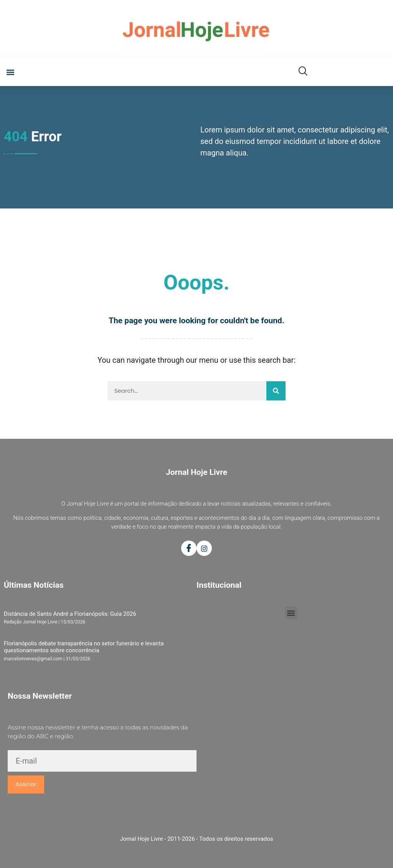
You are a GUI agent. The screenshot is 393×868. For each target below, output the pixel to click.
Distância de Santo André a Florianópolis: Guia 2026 (70, 614)
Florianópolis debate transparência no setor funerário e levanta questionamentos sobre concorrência (84, 647)
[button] (10, 72)
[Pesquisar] (276, 391)
